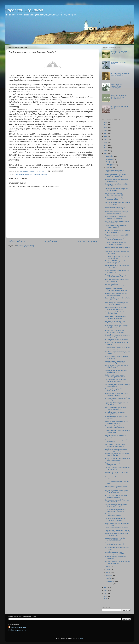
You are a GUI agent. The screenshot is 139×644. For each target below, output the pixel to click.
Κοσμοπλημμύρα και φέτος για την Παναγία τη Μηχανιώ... (116, 304)
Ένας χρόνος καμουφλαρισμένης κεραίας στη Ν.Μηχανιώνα (116, 510)
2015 (106, 151)
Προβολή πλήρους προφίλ (17, 630)
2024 (106, 125)
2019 (106, 139)
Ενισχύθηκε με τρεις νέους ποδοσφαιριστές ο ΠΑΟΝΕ (115, 553)
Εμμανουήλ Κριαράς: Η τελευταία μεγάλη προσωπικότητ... (116, 308)
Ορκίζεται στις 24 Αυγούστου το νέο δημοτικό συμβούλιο (117, 394)
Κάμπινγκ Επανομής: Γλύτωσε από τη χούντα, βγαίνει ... (118, 390)
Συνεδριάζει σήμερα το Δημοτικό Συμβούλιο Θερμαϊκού (116, 380)
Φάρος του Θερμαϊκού (24, 10)
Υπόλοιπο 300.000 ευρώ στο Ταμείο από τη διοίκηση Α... (117, 262)
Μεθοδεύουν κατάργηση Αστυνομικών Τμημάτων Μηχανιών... (118, 213)
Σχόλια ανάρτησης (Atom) (25, 246)
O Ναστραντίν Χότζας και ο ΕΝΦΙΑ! (117, 340)
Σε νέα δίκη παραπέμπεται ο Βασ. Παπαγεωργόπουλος (116, 450)
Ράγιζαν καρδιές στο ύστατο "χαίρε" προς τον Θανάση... (117, 492)
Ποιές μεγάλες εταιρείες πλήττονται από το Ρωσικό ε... (117, 473)
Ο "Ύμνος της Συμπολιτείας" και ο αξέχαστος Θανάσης (116, 496)
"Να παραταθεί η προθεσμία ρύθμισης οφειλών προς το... (118, 431)
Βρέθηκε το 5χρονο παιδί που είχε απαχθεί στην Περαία (116, 487)
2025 (106, 122)
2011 (106, 593)
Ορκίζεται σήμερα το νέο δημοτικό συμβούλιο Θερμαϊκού (116, 294)
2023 (106, 128)
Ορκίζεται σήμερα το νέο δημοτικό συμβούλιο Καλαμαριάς (116, 239)
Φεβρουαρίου (110, 581)
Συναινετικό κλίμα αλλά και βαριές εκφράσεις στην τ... (116, 371)
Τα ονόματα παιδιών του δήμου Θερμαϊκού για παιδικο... (115, 243)
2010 (106, 596)
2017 (106, 145)
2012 (106, 590)
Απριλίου (109, 575)
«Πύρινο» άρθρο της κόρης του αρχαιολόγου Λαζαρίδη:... (115, 217)
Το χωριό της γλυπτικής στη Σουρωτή (117, 531)
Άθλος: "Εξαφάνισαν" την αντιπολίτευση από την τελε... (116, 285)
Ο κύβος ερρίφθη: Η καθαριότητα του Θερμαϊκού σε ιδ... (117, 313)
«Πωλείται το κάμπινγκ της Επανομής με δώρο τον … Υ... (117, 357)
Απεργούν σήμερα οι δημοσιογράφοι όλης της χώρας (117, 524)
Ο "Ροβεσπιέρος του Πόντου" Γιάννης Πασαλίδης (120, 74)
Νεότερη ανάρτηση (17, 241)
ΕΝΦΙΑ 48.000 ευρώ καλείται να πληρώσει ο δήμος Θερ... (116, 317)
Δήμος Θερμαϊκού (20, 174)
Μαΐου (108, 572)
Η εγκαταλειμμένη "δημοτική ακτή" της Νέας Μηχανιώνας (118, 399)
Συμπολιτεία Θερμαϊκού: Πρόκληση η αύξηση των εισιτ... (117, 199)
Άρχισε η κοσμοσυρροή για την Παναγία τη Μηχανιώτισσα (115, 362)
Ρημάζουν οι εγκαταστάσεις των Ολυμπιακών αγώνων (116, 515)
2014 (106, 154)
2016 (106, 148)
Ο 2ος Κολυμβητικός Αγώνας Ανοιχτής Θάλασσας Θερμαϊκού (118, 459)
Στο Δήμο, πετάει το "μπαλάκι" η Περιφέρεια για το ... (116, 436)
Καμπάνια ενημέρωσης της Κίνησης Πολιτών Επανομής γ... (117, 408)
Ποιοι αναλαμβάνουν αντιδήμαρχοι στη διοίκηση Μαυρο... (118, 534)
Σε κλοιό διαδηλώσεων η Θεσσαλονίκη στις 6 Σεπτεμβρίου (118, 299)
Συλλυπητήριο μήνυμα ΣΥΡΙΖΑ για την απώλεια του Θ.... (118, 501)
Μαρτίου (109, 578)
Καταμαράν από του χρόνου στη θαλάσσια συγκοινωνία (116, 176)
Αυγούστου (110, 168)
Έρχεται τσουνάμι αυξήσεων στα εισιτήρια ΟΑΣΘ (116, 464)
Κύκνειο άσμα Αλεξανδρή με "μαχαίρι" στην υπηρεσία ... (118, 222)
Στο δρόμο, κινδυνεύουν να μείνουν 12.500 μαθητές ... (117, 190)
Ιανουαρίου (110, 584)
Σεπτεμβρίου (110, 165)
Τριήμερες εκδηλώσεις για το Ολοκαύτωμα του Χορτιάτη (115, 171)
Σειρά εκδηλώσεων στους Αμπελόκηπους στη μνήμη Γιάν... (117, 290)
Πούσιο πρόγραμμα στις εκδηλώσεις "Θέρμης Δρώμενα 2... (117, 455)
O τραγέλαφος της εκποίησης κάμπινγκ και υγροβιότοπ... (115, 331)
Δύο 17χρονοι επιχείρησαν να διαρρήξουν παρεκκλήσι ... (115, 445)
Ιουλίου (108, 567)
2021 (106, 134)
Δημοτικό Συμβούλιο (33, 174)
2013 (106, 588)
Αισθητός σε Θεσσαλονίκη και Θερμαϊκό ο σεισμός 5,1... (115, 322)
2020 (106, 136)
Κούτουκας (44, 174)
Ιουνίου (108, 570)
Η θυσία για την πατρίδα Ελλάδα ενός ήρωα (119, 63)
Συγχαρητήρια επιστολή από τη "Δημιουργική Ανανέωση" (115, 276)
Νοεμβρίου (109, 159)
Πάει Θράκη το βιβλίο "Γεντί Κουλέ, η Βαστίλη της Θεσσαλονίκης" (120, 97)
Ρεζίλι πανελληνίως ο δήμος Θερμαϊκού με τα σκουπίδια (115, 376)
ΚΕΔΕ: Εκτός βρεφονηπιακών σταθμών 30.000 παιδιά (115, 539)
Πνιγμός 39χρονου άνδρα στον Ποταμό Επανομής (115, 413)
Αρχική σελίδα (51, 241)
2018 (106, 142)
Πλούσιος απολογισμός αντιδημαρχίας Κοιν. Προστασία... (118, 562)
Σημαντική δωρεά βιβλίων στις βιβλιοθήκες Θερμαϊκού (115, 519)
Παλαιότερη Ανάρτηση (87, 241)
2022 (106, 131)
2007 (106, 599)
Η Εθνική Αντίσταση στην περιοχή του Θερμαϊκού (119, 52)
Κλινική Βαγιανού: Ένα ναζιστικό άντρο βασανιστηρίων (118, 86)
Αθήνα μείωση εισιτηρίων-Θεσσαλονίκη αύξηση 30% (115, 194)
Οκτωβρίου (110, 162)
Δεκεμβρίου (110, 156)
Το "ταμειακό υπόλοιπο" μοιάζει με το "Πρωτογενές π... (117, 257)
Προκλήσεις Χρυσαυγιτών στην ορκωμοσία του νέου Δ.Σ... (115, 208)
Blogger (80, 638)
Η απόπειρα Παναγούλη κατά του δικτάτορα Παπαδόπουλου (116, 427)
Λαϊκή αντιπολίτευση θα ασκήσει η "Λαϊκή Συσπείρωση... (116, 227)
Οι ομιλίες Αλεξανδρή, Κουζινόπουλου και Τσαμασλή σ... (118, 280)
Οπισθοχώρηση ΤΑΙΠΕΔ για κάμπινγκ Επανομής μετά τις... (118, 231)
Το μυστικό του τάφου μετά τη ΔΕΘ (117, 235)
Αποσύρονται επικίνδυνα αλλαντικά (117, 528)
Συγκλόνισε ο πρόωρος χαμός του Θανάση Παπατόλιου (116, 506)
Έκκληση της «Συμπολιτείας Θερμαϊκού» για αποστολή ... (115, 544)
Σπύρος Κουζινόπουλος (19, 627)
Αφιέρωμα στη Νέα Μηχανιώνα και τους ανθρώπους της (117, 422)
